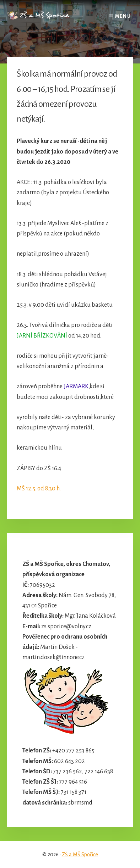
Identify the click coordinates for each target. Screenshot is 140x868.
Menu (123, 16)
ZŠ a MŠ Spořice (80, 855)
